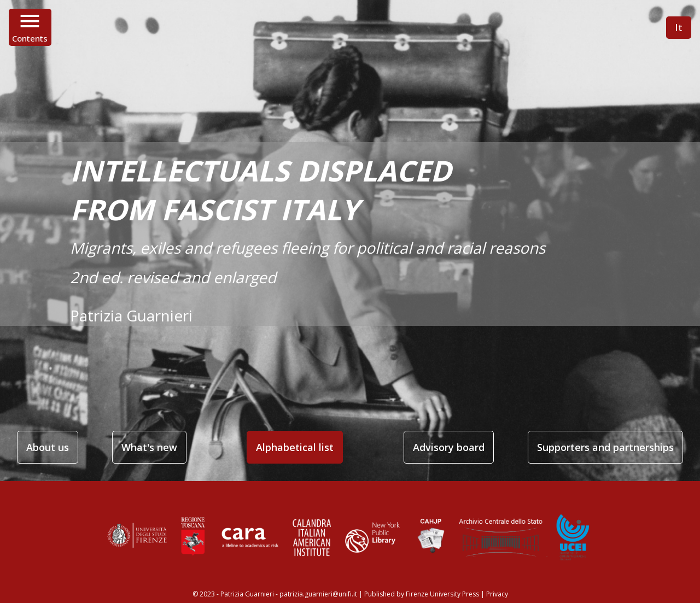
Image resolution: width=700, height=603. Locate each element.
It (679, 27)
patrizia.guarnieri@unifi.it (318, 594)
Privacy (497, 594)
